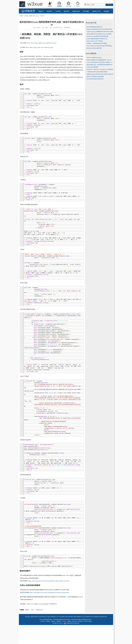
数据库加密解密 (25, 611)
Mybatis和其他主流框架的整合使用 (95, 79)
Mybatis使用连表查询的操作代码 (95, 27)
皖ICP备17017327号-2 (58, 642)
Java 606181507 (43, 635)
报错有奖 (59, 640)
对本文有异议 (67, 28)
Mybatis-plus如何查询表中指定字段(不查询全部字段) (99, 29)
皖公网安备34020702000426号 (72, 642)
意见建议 (48, 640)
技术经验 (26, 16)
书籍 (70, 6)
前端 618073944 (34, 635)
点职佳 (32, 628)
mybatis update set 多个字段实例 (95, 41)
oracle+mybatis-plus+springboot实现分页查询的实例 (99, 46)
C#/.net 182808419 (86, 635)
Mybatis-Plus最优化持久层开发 (94, 58)
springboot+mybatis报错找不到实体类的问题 (97, 36)
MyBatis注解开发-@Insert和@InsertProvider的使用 (99, 34)
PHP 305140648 (95, 635)
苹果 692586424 (77, 635)
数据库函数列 (24, 599)
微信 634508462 (69, 635)
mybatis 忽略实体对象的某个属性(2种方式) (97, 39)
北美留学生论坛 (39, 628)
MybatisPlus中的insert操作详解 (94, 48)
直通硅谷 (27, 628)
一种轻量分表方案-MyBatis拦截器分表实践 (97, 72)
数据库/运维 (32, 16)
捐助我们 (53, 640)
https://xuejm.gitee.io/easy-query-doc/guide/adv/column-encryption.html (49, 611)
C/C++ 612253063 (61, 635)
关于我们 (42, 640)
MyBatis (37, 16)
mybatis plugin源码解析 (92, 67)
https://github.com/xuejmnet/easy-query (46, 43)
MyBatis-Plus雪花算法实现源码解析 (95, 76)
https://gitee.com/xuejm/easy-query (44, 47)
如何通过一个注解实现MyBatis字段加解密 (97, 43)
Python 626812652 (51, 635)
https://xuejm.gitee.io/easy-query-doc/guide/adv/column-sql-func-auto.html (49, 599)
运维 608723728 (103, 635)
